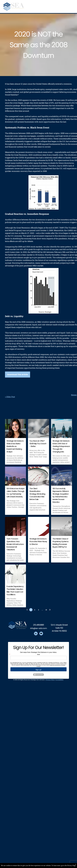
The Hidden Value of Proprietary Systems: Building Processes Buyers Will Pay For (61, 543)
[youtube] (41, 634)
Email (39, 655)
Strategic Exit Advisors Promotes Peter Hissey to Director (38, 541)
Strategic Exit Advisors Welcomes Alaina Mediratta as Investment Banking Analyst (15, 446)
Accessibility (60, 680)
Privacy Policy (50, 680)
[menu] (73, 7)
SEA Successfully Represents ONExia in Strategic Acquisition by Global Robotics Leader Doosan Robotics (61, 495)
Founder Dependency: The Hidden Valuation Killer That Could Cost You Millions (15, 590)
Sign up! (39, 670)
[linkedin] (36, 634)
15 (46, 610)
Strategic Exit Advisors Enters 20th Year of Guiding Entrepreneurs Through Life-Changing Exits (61, 446)
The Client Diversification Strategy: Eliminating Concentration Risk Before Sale (37, 494)
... (42, 610)
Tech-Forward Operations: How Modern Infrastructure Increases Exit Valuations (15, 544)
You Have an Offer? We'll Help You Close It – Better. (38, 444)
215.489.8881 (38, 625)
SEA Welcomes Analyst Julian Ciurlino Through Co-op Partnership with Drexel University (15, 493)
